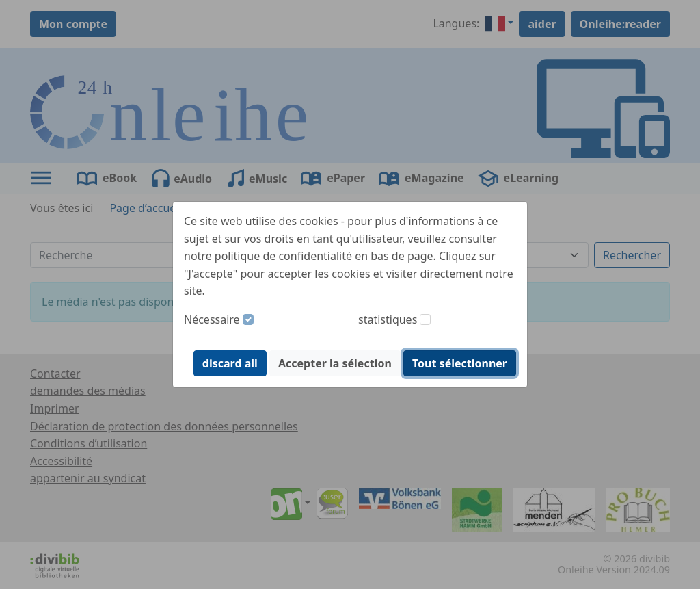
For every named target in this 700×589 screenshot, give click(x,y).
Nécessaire (212, 319)
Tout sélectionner (460, 363)
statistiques (388, 319)
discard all (230, 363)
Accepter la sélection (335, 363)
